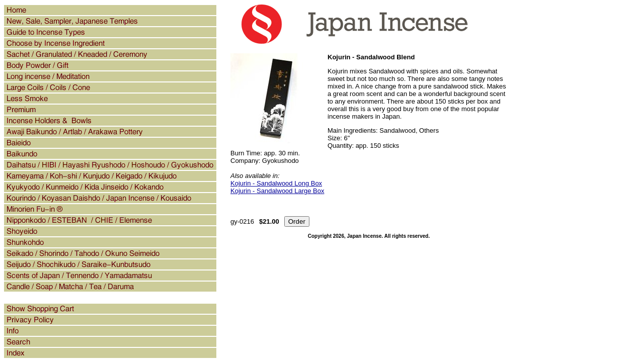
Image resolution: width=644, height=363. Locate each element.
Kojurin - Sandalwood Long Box (276, 183)
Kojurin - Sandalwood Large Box (277, 191)
